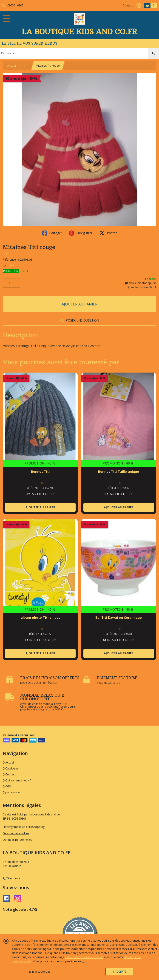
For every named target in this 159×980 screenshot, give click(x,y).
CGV (7, 786)
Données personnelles (17, 840)
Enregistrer (81, 233)
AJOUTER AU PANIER (79, 304)
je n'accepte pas (40, 972)
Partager (52, 233)
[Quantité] (11, 283)
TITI (26, 66)
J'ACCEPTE (120, 972)
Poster (108, 233)
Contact (128, 5)
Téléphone (11, 878)
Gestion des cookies (16, 833)
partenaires (12, 792)
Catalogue (11, 768)
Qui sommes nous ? (17, 780)
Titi (6, 254)
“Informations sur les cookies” (84, 957)
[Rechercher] (153, 53)
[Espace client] (139, 6)
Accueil (12, 66)
